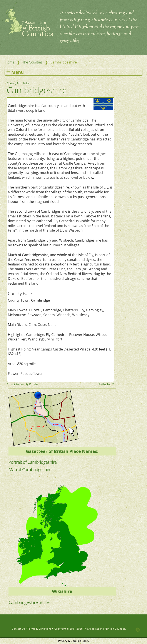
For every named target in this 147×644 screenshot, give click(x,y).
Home (10, 62)
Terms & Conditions (39, 629)
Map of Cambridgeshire (30, 470)
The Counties (32, 62)
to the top (105, 384)
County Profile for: (19, 83)
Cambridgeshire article (29, 602)
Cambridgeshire (37, 90)
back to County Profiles (24, 384)
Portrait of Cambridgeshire (33, 462)
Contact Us (18, 629)
